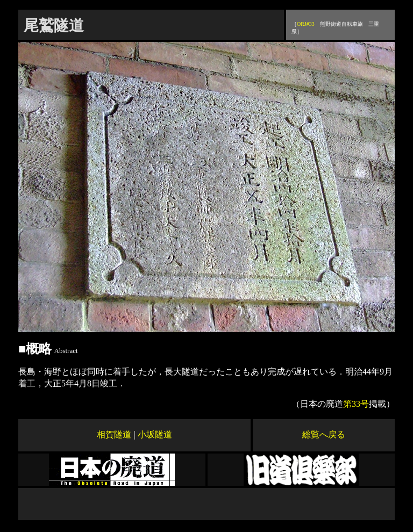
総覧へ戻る (324, 434)
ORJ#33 (306, 24)
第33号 (356, 404)
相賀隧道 (114, 434)
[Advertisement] (206, 504)
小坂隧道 (155, 434)
